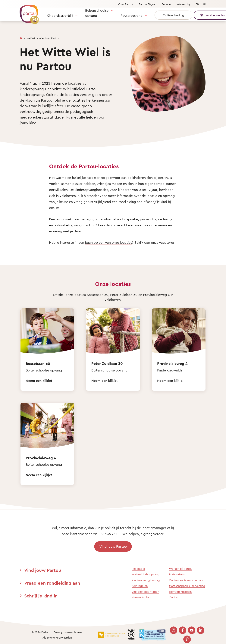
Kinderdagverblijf (60, 15)
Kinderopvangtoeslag (146, 580)
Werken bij (183, 4)
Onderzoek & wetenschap (186, 580)
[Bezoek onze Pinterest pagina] (187, 639)
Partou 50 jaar (147, 4)
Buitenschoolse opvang (97, 13)
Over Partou (126, 4)
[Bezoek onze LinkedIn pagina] (201, 630)
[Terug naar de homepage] (27, 12)
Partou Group (178, 574)
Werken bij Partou (181, 569)
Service (166, 4)
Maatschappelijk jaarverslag (187, 586)
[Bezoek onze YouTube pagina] (192, 630)
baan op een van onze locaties (108, 242)
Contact (174, 597)
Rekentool (138, 569)
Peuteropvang (132, 15)
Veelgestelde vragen (145, 592)
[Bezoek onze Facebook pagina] (183, 630)
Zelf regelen (140, 586)
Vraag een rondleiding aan (52, 583)
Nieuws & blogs (142, 597)
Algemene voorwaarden (57, 637)
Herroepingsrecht (180, 592)
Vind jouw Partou (113, 546)
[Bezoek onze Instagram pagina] (174, 630)
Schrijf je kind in (41, 596)
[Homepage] (21, 37)
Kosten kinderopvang (145, 574)
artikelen (128, 225)
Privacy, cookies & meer (68, 632)
